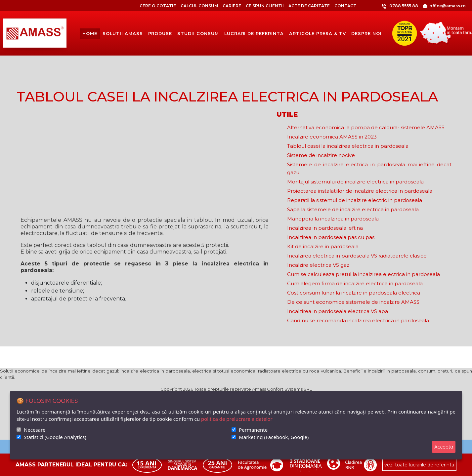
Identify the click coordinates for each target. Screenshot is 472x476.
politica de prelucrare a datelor (237, 419)
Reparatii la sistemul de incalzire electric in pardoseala (355, 200)
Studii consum (198, 34)
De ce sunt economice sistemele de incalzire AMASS (353, 302)
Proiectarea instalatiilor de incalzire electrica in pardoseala (360, 191)
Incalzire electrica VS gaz (318, 265)
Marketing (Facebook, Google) (274, 437)
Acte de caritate (309, 6)
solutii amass (123, 34)
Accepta (444, 447)
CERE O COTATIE (158, 6)
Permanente (253, 430)
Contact (345, 6)
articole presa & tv (318, 34)
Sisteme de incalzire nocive (321, 155)
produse (160, 34)
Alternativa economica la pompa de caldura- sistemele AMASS (366, 127)
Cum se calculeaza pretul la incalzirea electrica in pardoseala (364, 274)
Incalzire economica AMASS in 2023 (332, 137)
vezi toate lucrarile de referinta (419, 465)
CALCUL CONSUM (199, 6)
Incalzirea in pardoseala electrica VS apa (338, 311)
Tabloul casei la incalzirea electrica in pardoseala (348, 146)
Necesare (35, 430)
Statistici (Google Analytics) (55, 437)
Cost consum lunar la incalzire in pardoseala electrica (354, 293)
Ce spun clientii (265, 6)
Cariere (232, 6)
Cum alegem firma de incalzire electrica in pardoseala (355, 283)
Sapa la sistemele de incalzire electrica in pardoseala (353, 209)
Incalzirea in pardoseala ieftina (325, 228)
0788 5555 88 (389, 6)
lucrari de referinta (254, 34)
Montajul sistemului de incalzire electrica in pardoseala (355, 182)
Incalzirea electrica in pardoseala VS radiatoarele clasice (357, 256)
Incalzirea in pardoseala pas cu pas (331, 237)
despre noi (366, 34)
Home (90, 33)
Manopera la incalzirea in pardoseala (333, 219)
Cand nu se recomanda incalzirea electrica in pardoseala (358, 320)
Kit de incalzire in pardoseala (323, 246)
